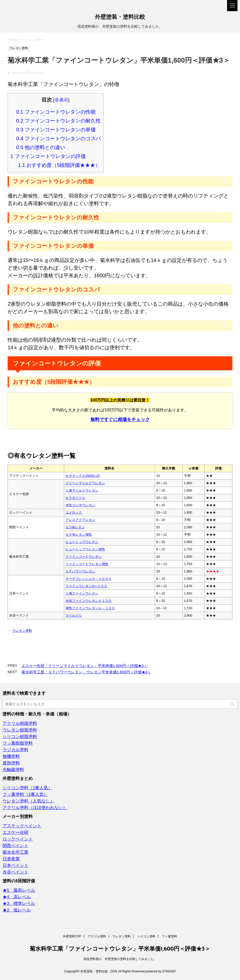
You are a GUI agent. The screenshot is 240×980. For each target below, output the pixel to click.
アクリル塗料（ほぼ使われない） (35, 808)
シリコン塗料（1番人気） (27, 788)
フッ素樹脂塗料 (18, 743)
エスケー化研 (15, 833)
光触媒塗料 (13, 770)
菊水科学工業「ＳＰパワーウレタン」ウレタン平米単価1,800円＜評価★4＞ (86, 672)
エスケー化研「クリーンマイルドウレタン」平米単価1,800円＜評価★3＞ (84, 666)
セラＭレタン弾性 (79, 535)
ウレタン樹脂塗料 (20, 730)
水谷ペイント (15, 872)
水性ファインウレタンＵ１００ (89, 601)
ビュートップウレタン (82, 542)
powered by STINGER (161, 971)
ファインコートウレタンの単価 (56, 130)
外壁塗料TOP (72, 936)
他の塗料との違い (41, 147)
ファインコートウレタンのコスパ (58, 138)
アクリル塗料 (97, 936)
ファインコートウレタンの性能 (56, 112)
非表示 (61, 100)
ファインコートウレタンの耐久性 (58, 121)
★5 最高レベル (19, 890)
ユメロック (74, 512)
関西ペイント (15, 846)
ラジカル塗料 (15, 750)
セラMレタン (75, 527)
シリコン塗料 (146, 936)
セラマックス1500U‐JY (83, 476)
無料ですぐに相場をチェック (120, 419)
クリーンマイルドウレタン (85, 483)
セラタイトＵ (75, 498)
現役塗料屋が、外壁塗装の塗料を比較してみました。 (120, 959)
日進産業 (11, 859)
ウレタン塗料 (22, 631)
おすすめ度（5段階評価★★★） (59, 165)
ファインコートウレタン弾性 (87, 564)
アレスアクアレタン (80, 520)
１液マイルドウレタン (82, 490)
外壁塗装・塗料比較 (120, 17)
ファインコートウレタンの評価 (48, 156)
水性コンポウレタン (80, 505)
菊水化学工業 (15, 852)
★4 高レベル (17, 897)
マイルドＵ (74, 615)
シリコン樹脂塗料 (20, 737)
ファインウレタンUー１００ (86, 586)
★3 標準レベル (19, 904)
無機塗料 (11, 756)
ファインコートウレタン (84, 557)
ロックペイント (18, 839)
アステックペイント (22, 826)
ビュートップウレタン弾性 (85, 549)
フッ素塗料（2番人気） (25, 794)
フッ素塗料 (169, 936)
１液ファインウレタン (82, 593)
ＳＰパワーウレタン (80, 571)
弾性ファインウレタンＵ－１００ (90, 608)
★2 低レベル (17, 910)
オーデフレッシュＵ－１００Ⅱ (89, 579)
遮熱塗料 (11, 763)
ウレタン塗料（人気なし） (28, 801)
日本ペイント (15, 865)
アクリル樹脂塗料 (20, 723)
